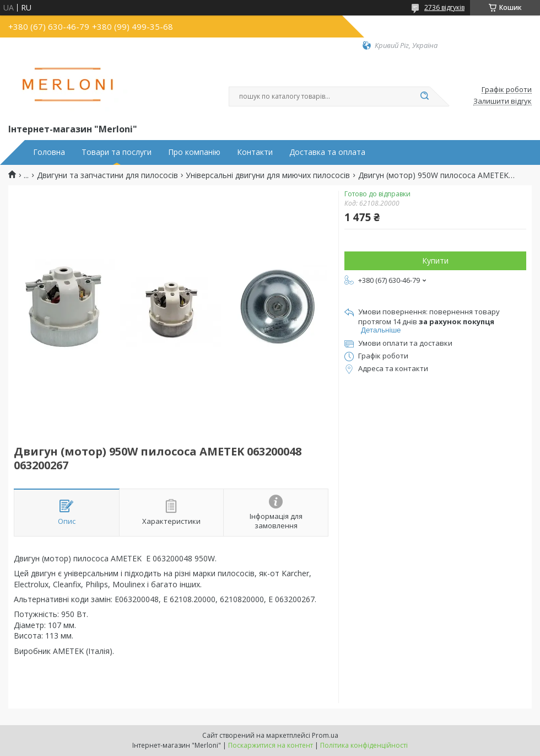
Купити (435, 261)
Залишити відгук (503, 101)
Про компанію (194, 152)
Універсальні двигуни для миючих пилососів (268, 175)
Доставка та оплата (327, 152)
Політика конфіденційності (364, 745)
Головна (49, 152)
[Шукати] (424, 96)
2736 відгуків (444, 7)
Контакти (255, 152)
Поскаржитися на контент (271, 745)
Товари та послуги (117, 152)
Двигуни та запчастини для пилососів (107, 175)
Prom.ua (325, 735)
